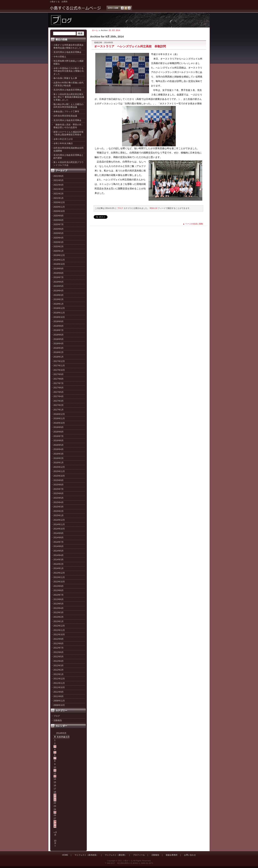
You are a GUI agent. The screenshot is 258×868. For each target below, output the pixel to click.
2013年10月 (59, 582)
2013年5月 (58, 604)
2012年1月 (58, 674)
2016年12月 (59, 414)
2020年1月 (58, 251)
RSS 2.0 (154, 208)
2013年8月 (58, 590)
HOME (65, 855)
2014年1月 (58, 568)
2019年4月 (58, 291)
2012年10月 (59, 635)
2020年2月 (58, 247)
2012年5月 (58, 657)
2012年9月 (58, 639)
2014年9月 (58, 533)
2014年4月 (58, 555)
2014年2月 (58, 564)
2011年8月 (58, 696)
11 (55, 770)
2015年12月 (59, 467)
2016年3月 (58, 454)
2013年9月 (58, 586)
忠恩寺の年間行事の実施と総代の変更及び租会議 (68, 84)
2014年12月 (59, 520)
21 (55, 800)
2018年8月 (58, 326)
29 (55, 824)
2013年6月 (58, 599)
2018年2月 (58, 352)
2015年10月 (59, 476)
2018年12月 (59, 308)
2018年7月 (58, 330)
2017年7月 (58, 383)
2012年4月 (58, 661)
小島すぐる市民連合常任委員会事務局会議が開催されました (68, 46)
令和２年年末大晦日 (63, 143)
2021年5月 (58, 180)
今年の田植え (60, 57)
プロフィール (139, 855)
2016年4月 (58, 449)
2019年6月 (58, 282)
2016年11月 (59, 418)
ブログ (57, 716)
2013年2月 (58, 617)
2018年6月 (58, 335)
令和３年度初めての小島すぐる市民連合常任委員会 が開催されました (69, 71)
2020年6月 (58, 229)
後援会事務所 (172, 855)
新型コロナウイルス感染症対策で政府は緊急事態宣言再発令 (68, 133)
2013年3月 (58, 612)
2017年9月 (58, 374)
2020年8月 (58, 220)
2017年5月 (58, 392)
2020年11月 (59, 207)
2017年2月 (58, 405)
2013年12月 (59, 573)
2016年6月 (58, 441)
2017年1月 (58, 410)
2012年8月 (58, 644)
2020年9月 (58, 216)
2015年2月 (58, 511)
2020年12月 (59, 202)
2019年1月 (58, 304)
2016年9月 (58, 427)
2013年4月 (58, 608)
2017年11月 (59, 366)
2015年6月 (58, 493)
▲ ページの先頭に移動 (193, 224)
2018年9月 (58, 321)
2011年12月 (59, 679)
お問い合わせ (190, 855)
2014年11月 (59, 524)
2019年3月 (58, 295)
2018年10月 (59, 317)
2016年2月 (58, 458)
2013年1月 (58, 621)
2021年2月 (58, 194)
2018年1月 (58, 357)
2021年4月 (58, 185)
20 (55, 798)
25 (55, 812)
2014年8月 (58, 538)
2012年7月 (58, 648)
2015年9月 (58, 480)
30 (55, 827)
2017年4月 (58, 396)
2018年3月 (58, 348)
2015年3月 (58, 507)
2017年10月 (59, 370)
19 (55, 795)
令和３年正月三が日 (63, 139)
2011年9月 (58, 692)
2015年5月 (58, 498)
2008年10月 (59, 705)
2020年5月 (58, 233)
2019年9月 (58, 269)
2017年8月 (58, 379)
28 (55, 821)
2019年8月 (58, 273)
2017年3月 (58, 401)
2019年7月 (58, 277)
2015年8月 (58, 485)
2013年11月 (59, 577)
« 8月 (55, 834)
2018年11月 (59, 313)
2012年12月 (59, 626)
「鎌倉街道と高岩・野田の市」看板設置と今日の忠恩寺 (68, 126)
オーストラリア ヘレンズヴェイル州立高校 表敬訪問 (130, 46)
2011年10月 (59, 687)
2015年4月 (58, 502)
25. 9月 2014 (114, 30)
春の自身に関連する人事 (65, 78)
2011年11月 (59, 683)
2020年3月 (58, 242)
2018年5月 (58, 339)
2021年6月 (58, 176)
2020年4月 (58, 238)
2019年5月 (58, 286)
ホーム (95, 30)
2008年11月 (59, 701)
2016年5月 (58, 445)
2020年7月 (58, 224)
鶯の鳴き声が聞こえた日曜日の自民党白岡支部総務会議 (68, 106)
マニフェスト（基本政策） (86, 855)
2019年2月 (58, 299)
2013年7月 (58, 595)
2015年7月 (58, 489)
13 (55, 776)
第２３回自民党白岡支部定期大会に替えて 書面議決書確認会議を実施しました (69, 97)
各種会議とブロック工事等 (66, 112)
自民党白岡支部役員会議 (65, 116)
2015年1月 (58, 515)
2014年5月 (58, 551)
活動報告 (58, 720)
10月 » (55, 843)
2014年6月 (58, 546)
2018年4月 (58, 344)
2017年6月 (58, 388)
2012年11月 (59, 630)
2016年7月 (58, 436)
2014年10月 (59, 529)
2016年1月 (58, 463)
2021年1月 (58, 198)
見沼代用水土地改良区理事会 (67, 52)
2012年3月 (58, 666)
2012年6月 (58, 652)
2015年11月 (59, 471)
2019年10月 (59, 264)
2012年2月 (58, 670)
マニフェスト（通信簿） (116, 855)
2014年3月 (58, 560)
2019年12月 (59, 255)
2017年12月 (59, 361)
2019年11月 (59, 260)
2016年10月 (59, 423)
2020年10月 (59, 211)
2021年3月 (58, 189)
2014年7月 (58, 542)
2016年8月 (58, 432)
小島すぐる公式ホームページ (76, 8)
